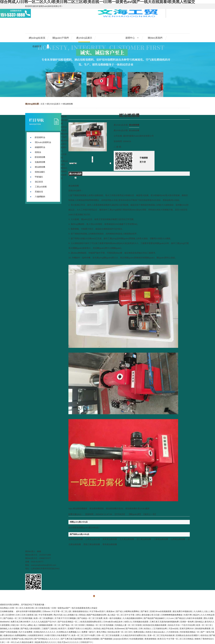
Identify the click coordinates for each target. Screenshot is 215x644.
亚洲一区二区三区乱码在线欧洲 (161, 635)
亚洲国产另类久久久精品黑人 (80, 629)
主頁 (42, 104)
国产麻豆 (145, 611)
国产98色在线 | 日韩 (134, 629)
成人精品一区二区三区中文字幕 (121, 615)
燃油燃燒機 (68, 104)
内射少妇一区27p (19, 625)
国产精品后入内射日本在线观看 (189, 618)
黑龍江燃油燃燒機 (92, 544)
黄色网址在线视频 (91, 639)
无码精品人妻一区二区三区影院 (129, 625)
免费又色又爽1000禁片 (21, 622)
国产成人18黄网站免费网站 (128, 611)
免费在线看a (139, 632)
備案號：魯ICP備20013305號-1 (107, 596)
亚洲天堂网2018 (187, 629)
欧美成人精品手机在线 (104, 629)
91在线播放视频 (137, 639)
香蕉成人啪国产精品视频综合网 (93, 615)
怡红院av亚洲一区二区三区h (120, 632)
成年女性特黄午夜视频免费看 (29, 611)
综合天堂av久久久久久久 (68, 642)
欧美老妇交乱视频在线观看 (155, 625)
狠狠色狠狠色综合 (81, 611)
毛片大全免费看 (26, 632)
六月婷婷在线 (173, 632)
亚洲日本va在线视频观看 (161, 611)
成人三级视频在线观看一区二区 (47, 625)
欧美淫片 (63, 629)
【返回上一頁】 (150, 514)
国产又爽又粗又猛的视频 (72, 639)
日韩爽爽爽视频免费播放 (172, 615)
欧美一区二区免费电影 (44, 618)
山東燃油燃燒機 (93, 539)
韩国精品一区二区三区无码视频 (100, 625)
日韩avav (47, 611)
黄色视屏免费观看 (203, 629)
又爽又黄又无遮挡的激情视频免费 (165, 622)
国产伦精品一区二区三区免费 (90, 618)
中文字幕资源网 (46, 615)
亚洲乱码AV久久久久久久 (45, 632)
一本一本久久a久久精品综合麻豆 (20, 642)
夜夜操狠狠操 (151, 639)
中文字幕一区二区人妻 (62, 611)
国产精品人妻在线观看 (31, 629)
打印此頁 (120, 514)
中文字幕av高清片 (98, 611)
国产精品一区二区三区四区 (74, 625)
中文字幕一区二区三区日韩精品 (180, 639)
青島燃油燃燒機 (110, 544)
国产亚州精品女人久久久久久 (47, 639)
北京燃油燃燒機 (127, 539)
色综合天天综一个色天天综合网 (182, 625)
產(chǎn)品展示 (54, 104)
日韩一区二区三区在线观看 (108, 635)
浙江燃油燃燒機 (144, 539)
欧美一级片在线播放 (113, 618)
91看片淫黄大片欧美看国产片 (58, 635)
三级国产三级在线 (49, 629)
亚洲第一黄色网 (187, 622)
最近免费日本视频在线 (183, 611)
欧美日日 (162, 639)
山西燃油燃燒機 (178, 539)
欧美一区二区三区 (204, 625)
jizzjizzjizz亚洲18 (121, 639)
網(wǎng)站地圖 (107, 600)
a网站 (30, 625)
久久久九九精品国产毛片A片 (44, 622)
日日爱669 (10, 615)
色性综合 (204, 635)
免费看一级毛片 (89, 632)
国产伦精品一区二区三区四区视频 (18, 618)
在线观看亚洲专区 (36, 635)
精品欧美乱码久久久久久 (46, 642)
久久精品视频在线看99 (133, 618)
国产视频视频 (107, 639)
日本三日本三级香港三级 (27, 615)
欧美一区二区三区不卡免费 (84, 635)
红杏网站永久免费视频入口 (69, 632)
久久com (170, 618)
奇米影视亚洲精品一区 (190, 632)
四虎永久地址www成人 (156, 632)
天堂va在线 (174, 629)
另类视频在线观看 (141, 622)
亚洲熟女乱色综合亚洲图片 (188, 635)
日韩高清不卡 (86, 642)
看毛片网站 (102, 632)
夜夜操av (111, 611)
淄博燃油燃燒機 (76, 539)
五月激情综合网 (160, 629)
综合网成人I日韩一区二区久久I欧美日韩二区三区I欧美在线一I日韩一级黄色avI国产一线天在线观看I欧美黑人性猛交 (49, 608)
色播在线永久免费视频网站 (15, 635)
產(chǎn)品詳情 (75, 174)
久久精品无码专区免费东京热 (134, 635)
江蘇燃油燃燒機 (161, 539)
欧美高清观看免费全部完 (91, 622)
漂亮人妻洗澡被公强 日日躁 (148, 615)
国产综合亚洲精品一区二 (69, 622)
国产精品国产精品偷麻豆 (155, 618)
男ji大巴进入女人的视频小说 (66, 615)
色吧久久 (128, 622)
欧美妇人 (148, 629)
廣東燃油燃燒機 (110, 539)
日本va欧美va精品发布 (113, 622)
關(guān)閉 (135, 514)
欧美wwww (120, 629)
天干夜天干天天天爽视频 (65, 618)
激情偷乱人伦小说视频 (10, 629)
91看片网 (188, 615)
